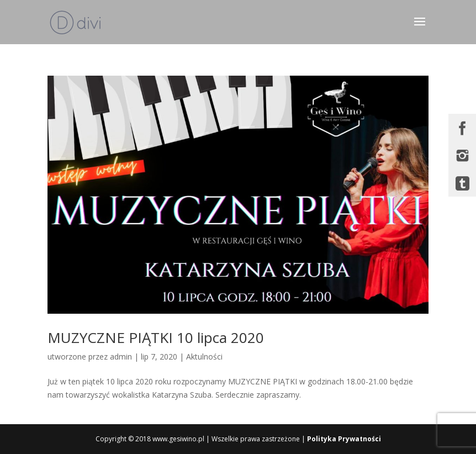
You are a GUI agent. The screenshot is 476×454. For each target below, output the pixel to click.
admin (121, 357)
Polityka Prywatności (344, 439)
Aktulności (204, 357)
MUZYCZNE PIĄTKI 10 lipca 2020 (156, 337)
